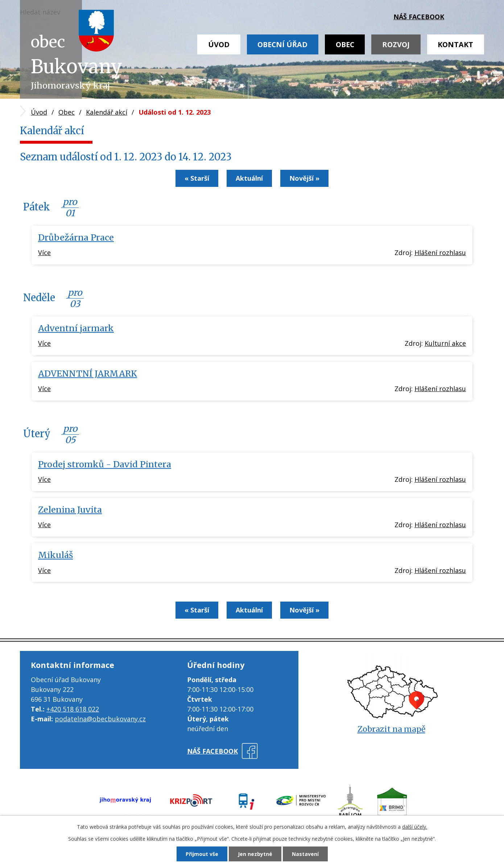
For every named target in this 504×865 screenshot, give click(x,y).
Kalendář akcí (107, 112)
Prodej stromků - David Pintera (105, 464)
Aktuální (249, 178)
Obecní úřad (282, 44)
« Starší (197, 178)
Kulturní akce (445, 343)
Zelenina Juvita (70, 510)
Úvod (219, 44)
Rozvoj (396, 44)
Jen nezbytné (255, 854)
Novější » (304, 178)
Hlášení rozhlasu (440, 253)
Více (44, 253)
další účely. (415, 827)
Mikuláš (55, 555)
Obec (345, 44)
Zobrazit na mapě (391, 729)
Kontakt (455, 44)
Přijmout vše (202, 854)
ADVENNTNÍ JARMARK (88, 374)
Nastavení (305, 854)
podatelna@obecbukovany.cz (100, 719)
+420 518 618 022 (73, 709)
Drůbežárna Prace (76, 237)
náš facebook (419, 17)
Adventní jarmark (76, 328)
